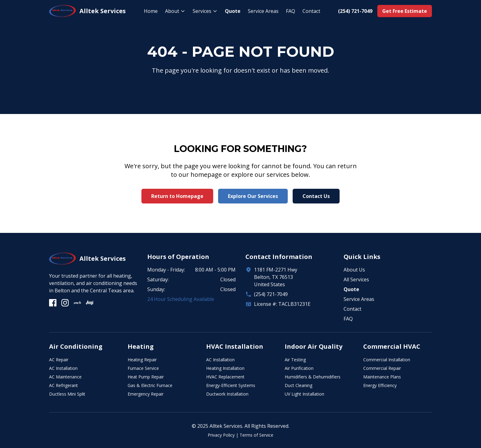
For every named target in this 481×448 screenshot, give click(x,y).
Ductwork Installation (227, 394)
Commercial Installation (387, 360)
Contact (311, 11)
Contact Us (316, 196)
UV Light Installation (304, 394)
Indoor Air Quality (314, 346)
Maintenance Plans (382, 377)
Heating (141, 346)
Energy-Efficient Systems (231, 385)
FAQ (291, 11)
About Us (354, 270)
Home (151, 11)
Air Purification (299, 368)
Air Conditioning (76, 346)
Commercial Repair (382, 368)
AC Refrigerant (63, 385)
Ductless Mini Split (67, 394)
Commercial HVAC (392, 346)
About (175, 11)
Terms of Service (256, 435)
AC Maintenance (65, 377)
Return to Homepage (177, 196)
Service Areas (263, 11)
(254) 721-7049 (271, 294)
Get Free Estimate (405, 11)
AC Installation (63, 368)
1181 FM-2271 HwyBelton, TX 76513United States (276, 277)
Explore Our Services (253, 196)
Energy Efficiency (380, 385)
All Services (356, 279)
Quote (233, 11)
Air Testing (295, 360)
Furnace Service (143, 368)
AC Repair (59, 360)
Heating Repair (142, 360)
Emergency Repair (146, 394)
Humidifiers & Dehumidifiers (313, 377)
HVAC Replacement (225, 377)
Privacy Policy (221, 435)
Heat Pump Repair (146, 377)
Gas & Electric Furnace (150, 385)
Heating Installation (225, 368)
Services (205, 11)
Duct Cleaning (298, 385)
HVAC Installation (235, 346)
